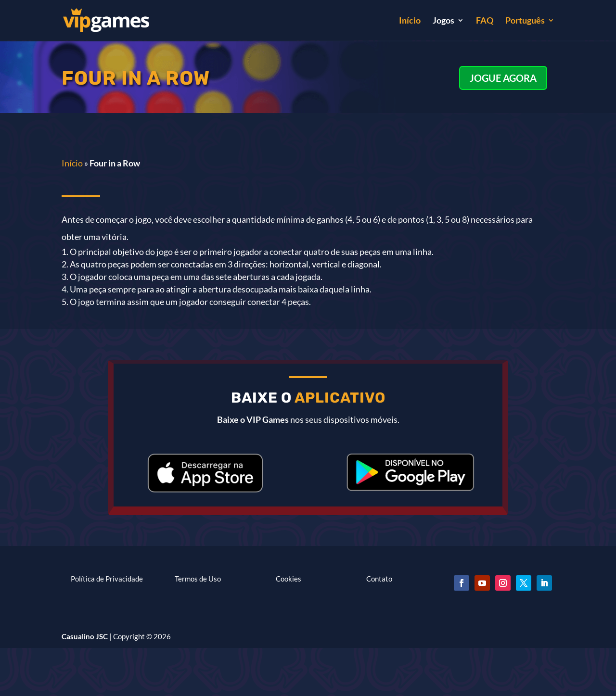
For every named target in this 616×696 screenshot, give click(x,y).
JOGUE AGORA (503, 78)
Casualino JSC (85, 636)
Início (410, 21)
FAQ (485, 21)
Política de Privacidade (107, 579)
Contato (379, 579)
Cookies (289, 579)
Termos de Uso (198, 579)
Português (525, 21)
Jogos (443, 21)
